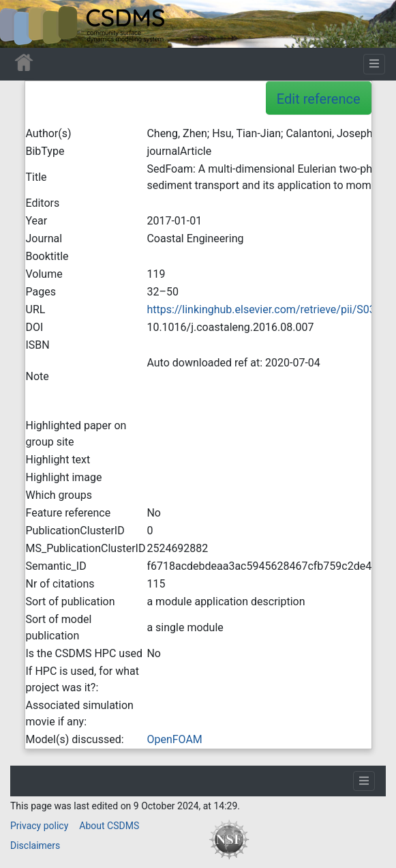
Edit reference (319, 99)
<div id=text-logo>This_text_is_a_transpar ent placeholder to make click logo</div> (22, 24)
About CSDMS (109, 826)
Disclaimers (35, 845)
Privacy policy (39, 826)
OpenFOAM (174, 739)
